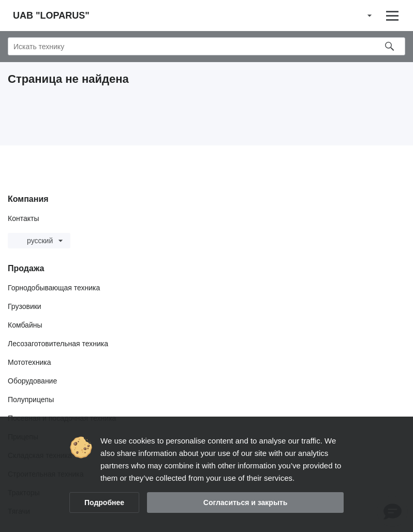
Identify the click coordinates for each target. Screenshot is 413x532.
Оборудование (32, 381)
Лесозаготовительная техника (58, 344)
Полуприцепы (31, 400)
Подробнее (104, 503)
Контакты (23, 218)
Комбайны (25, 325)
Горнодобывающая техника (54, 288)
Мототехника (30, 362)
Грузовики (25, 306)
